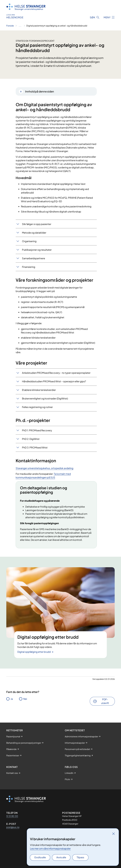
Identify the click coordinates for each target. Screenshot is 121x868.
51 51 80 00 (12, 816)
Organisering (29, 241)
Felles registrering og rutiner (37, 407)
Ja (12, 699)
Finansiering (29, 267)
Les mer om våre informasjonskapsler (50, 848)
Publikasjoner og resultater (37, 250)
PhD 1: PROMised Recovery (37, 430)
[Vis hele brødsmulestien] (20, 26)
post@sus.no (13, 827)
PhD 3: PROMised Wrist (35, 447)
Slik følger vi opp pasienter (37, 224)
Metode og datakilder (34, 233)
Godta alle (40, 857)
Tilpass (80, 857)
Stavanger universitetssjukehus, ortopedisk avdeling (45, 468)
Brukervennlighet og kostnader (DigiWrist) (45, 398)
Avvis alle (61, 857)
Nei (25, 699)
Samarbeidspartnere (34, 258)
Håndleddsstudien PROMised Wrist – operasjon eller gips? (54, 381)
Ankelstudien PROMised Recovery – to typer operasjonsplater (56, 373)
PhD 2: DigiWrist (31, 439)
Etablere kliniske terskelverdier (39, 390)
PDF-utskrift (105, 701)
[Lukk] (113, 834)
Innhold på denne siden (40, 91)
